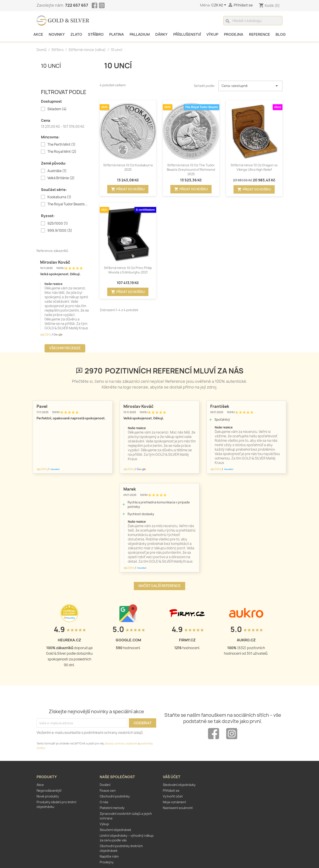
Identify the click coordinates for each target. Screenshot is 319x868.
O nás (104, 802)
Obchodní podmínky (115, 796)
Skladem (57, 109)
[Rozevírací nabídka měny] (220, 5)
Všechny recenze (65, 348)
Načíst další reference (159, 586)
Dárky (161, 34)
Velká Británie (61, 178)
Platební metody (112, 808)
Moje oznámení (174, 802)
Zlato (76, 34)
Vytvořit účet (173, 796)
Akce (38, 34)
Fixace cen (108, 790)
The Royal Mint (62, 152)
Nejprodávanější (49, 790)
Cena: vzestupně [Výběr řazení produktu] (251, 86)
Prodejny (107, 862)
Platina (117, 34)
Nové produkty (48, 796)
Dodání (105, 785)
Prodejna (234, 34)
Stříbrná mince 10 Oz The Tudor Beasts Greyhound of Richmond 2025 (191, 170)
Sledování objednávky (179, 785)
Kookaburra (59, 197)
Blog (281, 34)
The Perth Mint (61, 145)
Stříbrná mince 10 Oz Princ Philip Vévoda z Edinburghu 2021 (128, 270)
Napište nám (109, 856)
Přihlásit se (171, 790)
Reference (260, 34)
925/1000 (58, 224)
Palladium (140, 34)
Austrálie (57, 171)
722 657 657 (77, 5)
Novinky (57, 34)
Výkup (212, 34)
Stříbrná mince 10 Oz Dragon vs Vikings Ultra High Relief (254, 167)
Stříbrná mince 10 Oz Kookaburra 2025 (128, 167)
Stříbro (96, 34)
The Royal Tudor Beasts (68, 204)
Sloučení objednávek (115, 830)
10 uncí (51, 66)
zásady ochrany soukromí (121, 743)
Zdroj (46, 334)
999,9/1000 (60, 231)
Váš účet (172, 777)
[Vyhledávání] (253, 21)
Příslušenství (187, 34)
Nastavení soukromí (178, 808)
